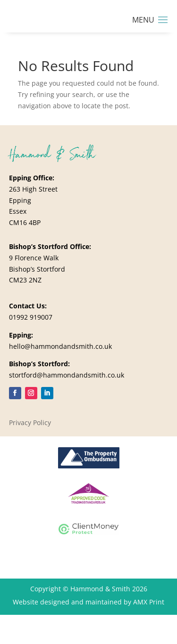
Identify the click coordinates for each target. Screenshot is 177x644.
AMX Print (149, 602)
